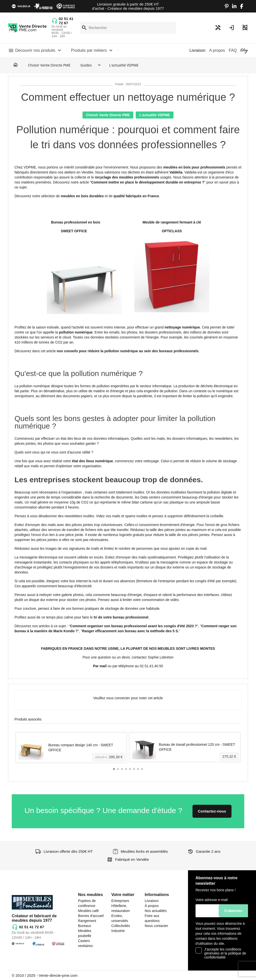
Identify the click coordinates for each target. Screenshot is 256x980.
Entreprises (120, 901)
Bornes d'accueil (91, 916)
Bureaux (84, 926)
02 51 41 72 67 (66, 21)
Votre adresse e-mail (211, 900)
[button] (114, 769)
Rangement (87, 921)
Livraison (152, 901)
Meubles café (88, 911)
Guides (86, 65)
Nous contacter (156, 926)
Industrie (118, 931)
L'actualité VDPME (124, 65)
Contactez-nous (212, 811)
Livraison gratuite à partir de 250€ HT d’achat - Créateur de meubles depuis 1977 (128, 6)
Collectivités (121, 926)
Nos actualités (156, 911)
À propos (152, 906)
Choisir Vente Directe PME (49, 65)
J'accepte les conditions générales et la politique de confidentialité (225, 953)
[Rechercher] (128, 28)
